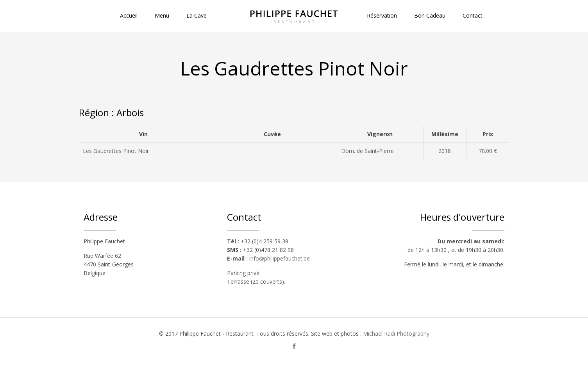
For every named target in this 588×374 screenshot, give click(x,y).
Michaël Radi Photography (396, 334)
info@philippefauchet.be (280, 258)
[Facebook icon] (294, 346)
